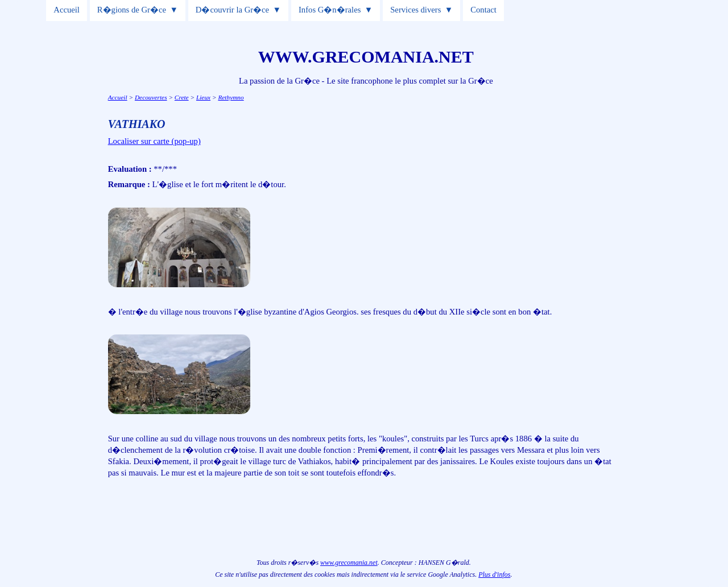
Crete (182, 97)
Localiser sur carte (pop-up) (154, 141)
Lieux (203, 97)
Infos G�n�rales (330, 10)
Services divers (415, 10)
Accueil (67, 10)
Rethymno (231, 97)
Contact (483, 10)
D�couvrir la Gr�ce (232, 10)
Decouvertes (151, 97)
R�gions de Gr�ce (132, 10)
